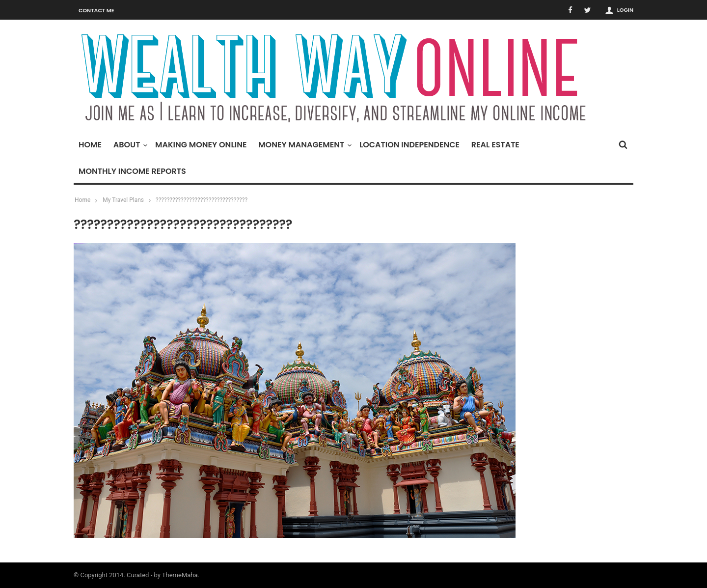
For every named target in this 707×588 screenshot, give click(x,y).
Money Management (304, 145)
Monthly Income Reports (132, 171)
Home (90, 145)
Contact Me (96, 10)
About (129, 145)
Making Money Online (201, 145)
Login (625, 10)
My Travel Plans (123, 200)
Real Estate (495, 145)
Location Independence (409, 145)
